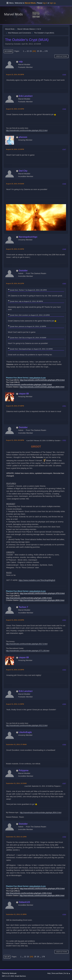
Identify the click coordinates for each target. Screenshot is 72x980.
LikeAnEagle (25, 732)
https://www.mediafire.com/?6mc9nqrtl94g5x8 (37, 580)
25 (38, 51)
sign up (53, 3)
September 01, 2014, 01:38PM (16, 914)
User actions (61, 56)
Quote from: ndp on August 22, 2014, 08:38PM (26, 301)
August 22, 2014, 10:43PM (15, 109)
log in (45, 3)
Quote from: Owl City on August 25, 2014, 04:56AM (28, 338)
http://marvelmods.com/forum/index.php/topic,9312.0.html (27, 130)
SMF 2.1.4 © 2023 (8, 976)
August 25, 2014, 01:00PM (15, 249)
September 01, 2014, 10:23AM (16, 783)
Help (49, 973)
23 (31, 51)
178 (46, 51)
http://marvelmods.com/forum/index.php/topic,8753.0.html (42, 380)
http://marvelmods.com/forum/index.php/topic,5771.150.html (28, 651)
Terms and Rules (57, 973)
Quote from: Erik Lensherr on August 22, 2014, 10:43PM (30, 315)
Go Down (8, 51)
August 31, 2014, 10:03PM (15, 620)
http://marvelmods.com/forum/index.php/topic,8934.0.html (41, 813)
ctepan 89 (24, 394)
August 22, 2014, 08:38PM (15, 75)
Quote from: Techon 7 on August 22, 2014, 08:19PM (28, 290)
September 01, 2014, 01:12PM (16, 837)
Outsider (23, 271)
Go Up (7, 957)
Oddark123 (24, 902)
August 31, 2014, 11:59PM (15, 704)
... (26, 51)
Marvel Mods (13, 14)
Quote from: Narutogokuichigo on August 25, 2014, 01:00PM (31, 349)
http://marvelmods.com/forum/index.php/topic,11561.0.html (29, 385)
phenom (23, 137)
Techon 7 (23, 607)
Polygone (24, 770)
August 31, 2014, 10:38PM (15, 670)
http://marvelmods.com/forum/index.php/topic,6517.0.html (27, 644)
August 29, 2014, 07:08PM (15, 406)
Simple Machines (20, 976)
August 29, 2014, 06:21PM (15, 283)
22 (28, 51)
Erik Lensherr (26, 96)
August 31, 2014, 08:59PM (15, 440)
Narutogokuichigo (28, 237)
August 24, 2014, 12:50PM (15, 149)
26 (41, 51)
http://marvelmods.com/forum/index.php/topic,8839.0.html (42, 387)
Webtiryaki (13, 973)
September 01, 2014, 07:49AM (16, 744)
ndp (21, 62)
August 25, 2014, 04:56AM (15, 184)
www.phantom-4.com (37, 378)
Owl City (23, 171)
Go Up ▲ (67, 973)
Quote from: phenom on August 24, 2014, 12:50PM (28, 326)
